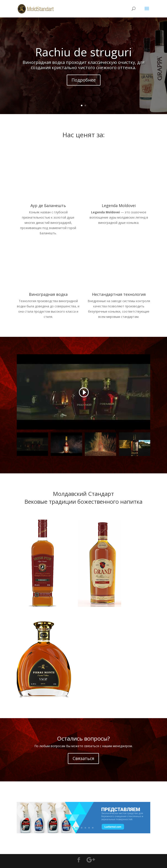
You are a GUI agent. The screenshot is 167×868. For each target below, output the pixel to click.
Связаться (83, 758)
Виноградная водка (48, 294)
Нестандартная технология (119, 294)
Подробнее (84, 80)
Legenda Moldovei (119, 205)
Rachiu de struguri (83, 52)
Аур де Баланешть (48, 205)
